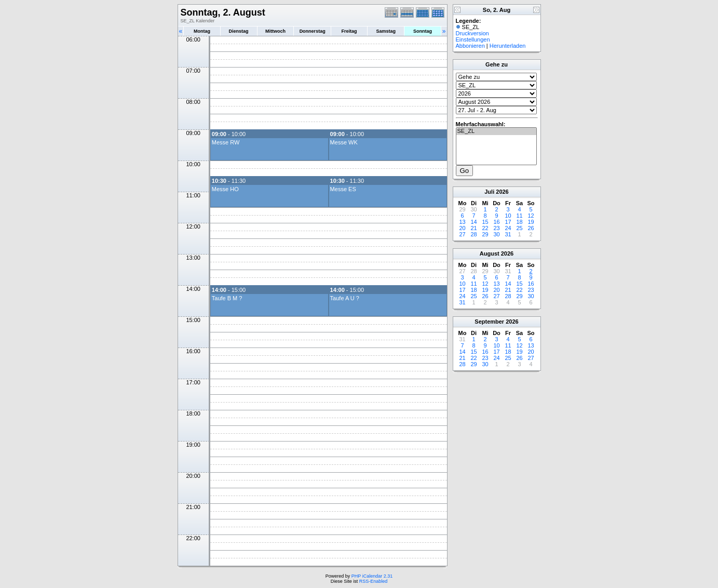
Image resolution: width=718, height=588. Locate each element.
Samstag (386, 31)
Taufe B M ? (227, 298)
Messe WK (344, 142)
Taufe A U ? (345, 298)
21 (473, 228)
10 (508, 216)
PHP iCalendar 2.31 (372, 576)
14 (473, 222)
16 (496, 222)
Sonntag (423, 31)
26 (531, 228)
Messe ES (343, 189)
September (489, 322)
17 (508, 222)
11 (519, 216)
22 (485, 228)
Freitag (349, 31)
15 (485, 222)
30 (496, 234)
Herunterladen (508, 46)
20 (462, 228)
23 (496, 228)
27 (462, 234)
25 (519, 228)
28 (473, 234)
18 (519, 222)
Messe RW (226, 142)
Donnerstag (313, 31)
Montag (202, 31)
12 (531, 216)
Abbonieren (470, 46)
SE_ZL (496, 131)
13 (462, 222)
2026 (502, 192)
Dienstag (239, 31)
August (490, 253)
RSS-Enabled (374, 581)
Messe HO (225, 189)
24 (508, 228)
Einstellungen (473, 39)
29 (485, 234)
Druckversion (472, 33)
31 (508, 234)
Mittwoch (275, 31)
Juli (489, 192)
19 (531, 222)
